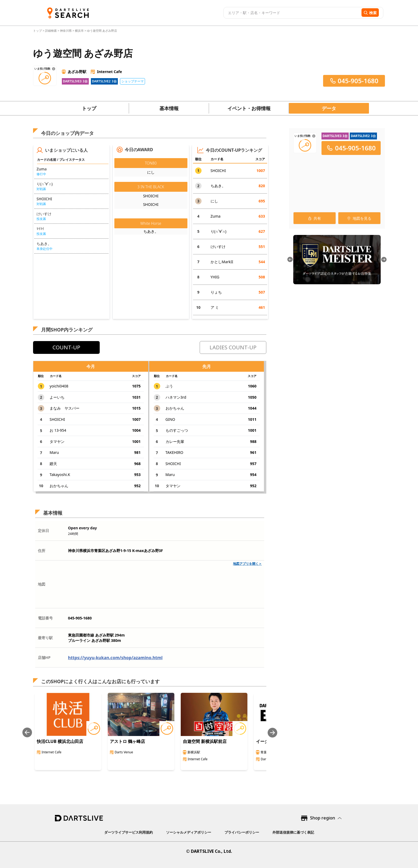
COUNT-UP (66, 347)
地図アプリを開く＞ (247, 564)
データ (329, 108)
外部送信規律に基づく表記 (293, 832)
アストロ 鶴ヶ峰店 (127, 741)
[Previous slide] (27, 733)
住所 (42, 551)
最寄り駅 (45, 638)
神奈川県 (66, 31)
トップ (38, 31)
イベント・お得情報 (249, 108)
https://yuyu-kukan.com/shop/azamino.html (115, 658)
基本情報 (169, 108)
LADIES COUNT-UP (233, 347)
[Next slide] (272, 733)
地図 (42, 584)
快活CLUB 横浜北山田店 (60, 741)
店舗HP (44, 657)
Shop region (323, 818)
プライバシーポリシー (242, 832)
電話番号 (45, 618)
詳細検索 (51, 31)
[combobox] (292, 13)
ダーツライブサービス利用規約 (128, 832)
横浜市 (79, 31)
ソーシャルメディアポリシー (189, 832)
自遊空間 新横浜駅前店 (205, 741)
